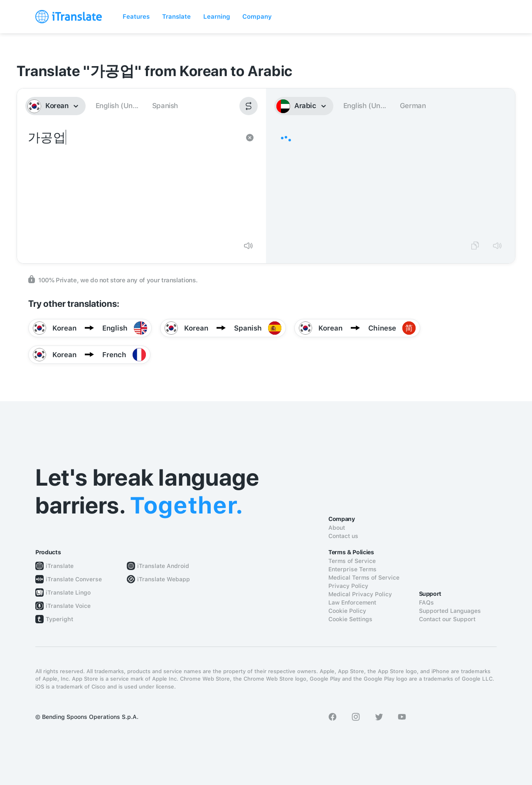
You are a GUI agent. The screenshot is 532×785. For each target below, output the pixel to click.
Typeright (59, 619)
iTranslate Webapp (164, 579)
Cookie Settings (350, 619)
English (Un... (117, 106)
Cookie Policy (347, 611)
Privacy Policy (348, 586)
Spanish (165, 106)
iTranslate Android (163, 566)
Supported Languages (450, 611)
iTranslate (60, 566)
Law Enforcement (352, 602)
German (413, 106)
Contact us (343, 536)
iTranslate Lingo (68, 592)
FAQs (426, 602)
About (337, 528)
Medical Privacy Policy (360, 594)
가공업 (133, 181)
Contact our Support (447, 619)
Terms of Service (352, 561)
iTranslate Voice (68, 606)
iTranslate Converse (74, 579)
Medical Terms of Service (364, 578)
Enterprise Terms (352, 569)
